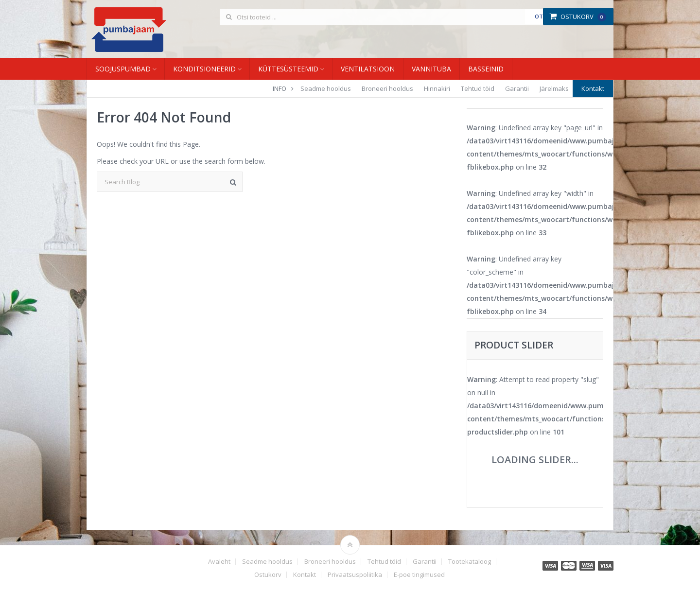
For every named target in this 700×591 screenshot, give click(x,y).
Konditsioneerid (204, 69)
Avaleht (219, 562)
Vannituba (431, 69)
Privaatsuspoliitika (355, 575)
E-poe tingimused (419, 575)
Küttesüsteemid (288, 69)
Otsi (541, 16)
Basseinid (486, 69)
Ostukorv (578, 17)
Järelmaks (554, 88)
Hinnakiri (437, 88)
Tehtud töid (478, 88)
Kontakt (593, 88)
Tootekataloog (470, 562)
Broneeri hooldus (387, 88)
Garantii (517, 88)
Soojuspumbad (123, 69)
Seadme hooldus (326, 88)
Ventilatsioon (368, 69)
